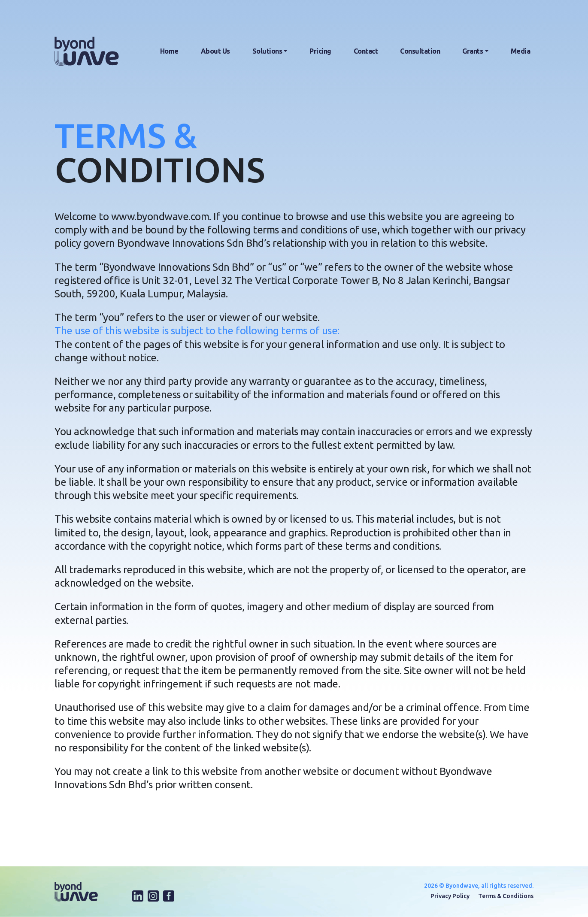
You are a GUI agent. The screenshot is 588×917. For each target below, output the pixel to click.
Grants (473, 51)
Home (169, 51)
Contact (366, 51)
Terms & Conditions (506, 896)
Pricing (320, 51)
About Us (215, 51)
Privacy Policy (450, 896)
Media (521, 51)
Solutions (267, 51)
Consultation (420, 51)
